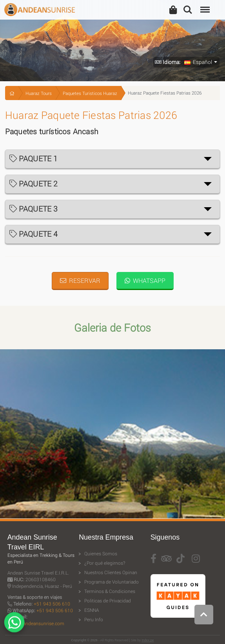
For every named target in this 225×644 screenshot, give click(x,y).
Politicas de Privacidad (108, 601)
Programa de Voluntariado (112, 582)
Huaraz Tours (39, 93)
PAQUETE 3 (34, 209)
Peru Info (94, 619)
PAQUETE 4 (34, 234)
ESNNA (92, 610)
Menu (204, 6)
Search (188, 10)
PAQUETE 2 (34, 183)
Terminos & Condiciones (110, 591)
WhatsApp (145, 280)
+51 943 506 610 (52, 604)
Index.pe (148, 640)
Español (198, 62)
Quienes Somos (101, 554)
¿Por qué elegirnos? (105, 563)
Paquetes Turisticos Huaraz (90, 93)
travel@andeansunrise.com (36, 623)
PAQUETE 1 (34, 158)
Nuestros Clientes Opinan (111, 572)
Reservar (80, 280)
